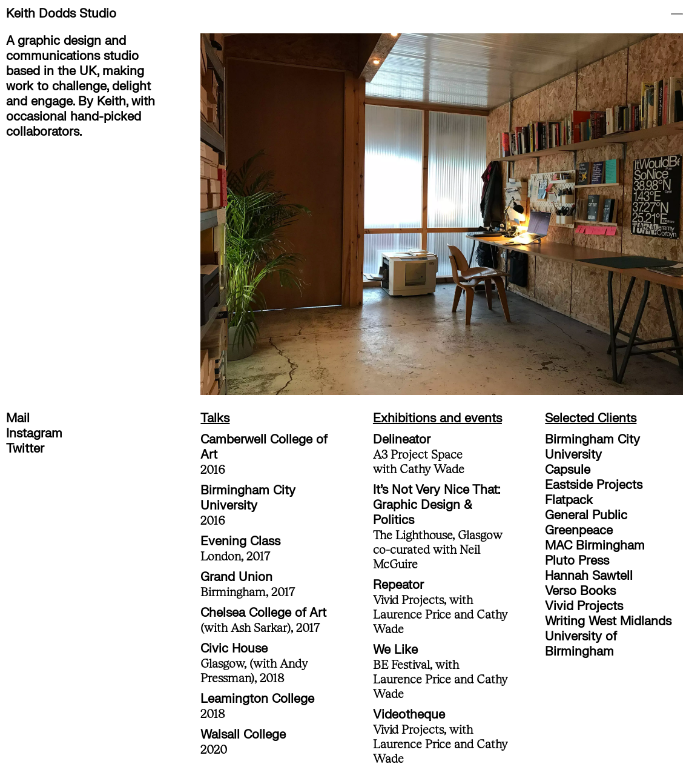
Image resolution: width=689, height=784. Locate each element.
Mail (18, 418)
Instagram (34, 434)
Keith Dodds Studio (61, 14)
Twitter (25, 449)
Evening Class (240, 541)
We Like (395, 650)
